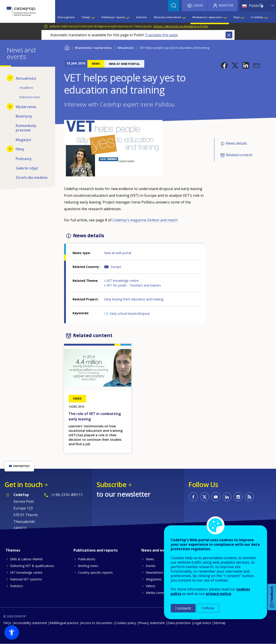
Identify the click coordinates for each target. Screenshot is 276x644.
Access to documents (97, 623)
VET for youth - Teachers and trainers (134, 285)
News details (236, 143)
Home (67, 47)
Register (226, 5)
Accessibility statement (30, 623)
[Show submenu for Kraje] (242, 17)
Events (151, 566)
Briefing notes (88, 566)
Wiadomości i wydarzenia (93, 48)
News (150, 559)
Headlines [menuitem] (26, 88)
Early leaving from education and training (134, 299)
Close (229, 35)
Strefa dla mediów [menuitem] (32, 178)
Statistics (17, 586)
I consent (183, 608)
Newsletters (155, 572)
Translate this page (161, 35)
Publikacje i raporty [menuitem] (113, 17)
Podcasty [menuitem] (24, 159)
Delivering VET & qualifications (32, 566)
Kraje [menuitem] (237, 17)
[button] (224, 65)
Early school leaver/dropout (130, 313)
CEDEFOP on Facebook (193, 497)
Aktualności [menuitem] (26, 78)
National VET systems (26, 579)
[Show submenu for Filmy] (10, 149)
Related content (239, 155)
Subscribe (111, 485)
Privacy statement (152, 623)
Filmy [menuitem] (20, 149)
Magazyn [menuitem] (23, 140)
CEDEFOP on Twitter (205, 497)
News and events (157, 550)
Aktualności (126, 48)
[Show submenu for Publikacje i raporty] (127, 17)
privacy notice (219, 594)
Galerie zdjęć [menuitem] (27, 168)
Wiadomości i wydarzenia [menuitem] (207, 17)
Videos (151, 586)
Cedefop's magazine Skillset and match (145, 220)
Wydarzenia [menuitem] (26, 107)
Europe (116, 267)
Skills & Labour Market (26, 559)
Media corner (155, 593)
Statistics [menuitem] (141, 17)
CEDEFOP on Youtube (216, 497)
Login (198, 5)
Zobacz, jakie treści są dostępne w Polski (181, 26)
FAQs (7, 623)
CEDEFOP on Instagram (238, 497)
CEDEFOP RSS (249, 497)
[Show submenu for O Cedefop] (266, 17)
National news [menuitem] (30, 97)
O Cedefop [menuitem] (257, 17)
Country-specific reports (95, 572)
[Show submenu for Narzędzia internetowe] (184, 17)
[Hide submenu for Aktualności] (10, 78)
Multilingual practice (64, 623)
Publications (87, 559)
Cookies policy (126, 623)
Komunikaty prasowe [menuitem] (26, 128)
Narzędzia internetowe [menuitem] (167, 17)
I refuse (208, 608)
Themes (13, 550)
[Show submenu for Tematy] (93, 17)
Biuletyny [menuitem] (24, 116)
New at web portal (118, 253)
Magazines (154, 579)
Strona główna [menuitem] (66, 17)
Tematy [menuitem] (86, 17)
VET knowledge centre (123, 281)
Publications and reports (96, 550)
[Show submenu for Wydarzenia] (10, 107)
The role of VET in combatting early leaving (95, 416)
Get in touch (24, 485)
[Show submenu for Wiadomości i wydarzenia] (225, 17)
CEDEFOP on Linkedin (227, 497)
